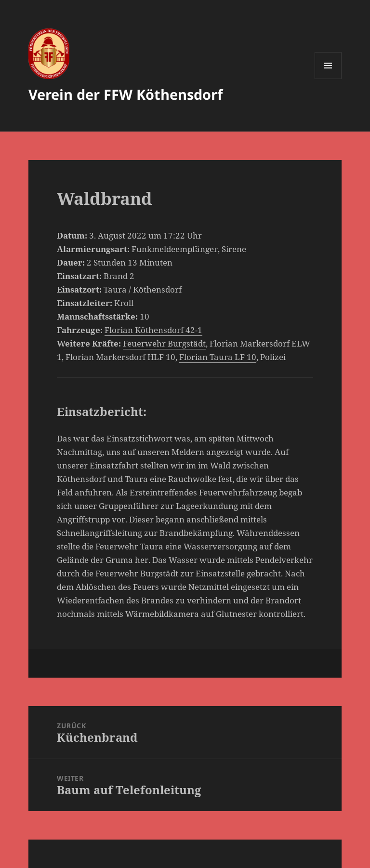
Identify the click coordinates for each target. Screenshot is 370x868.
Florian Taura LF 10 (218, 357)
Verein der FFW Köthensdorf (126, 94)
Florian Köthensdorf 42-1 (153, 330)
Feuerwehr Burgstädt (164, 343)
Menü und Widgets (328, 79)
